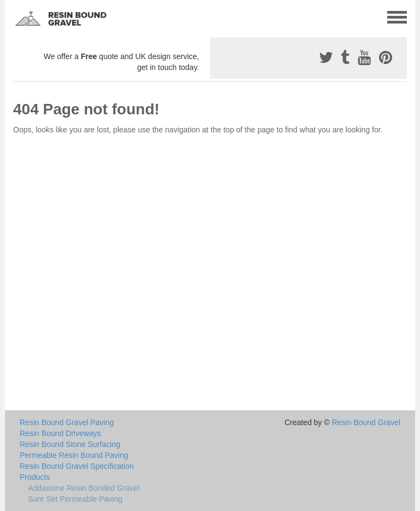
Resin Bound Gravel (366, 422)
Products (35, 477)
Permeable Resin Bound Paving (74, 455)
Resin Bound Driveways (60, 433)
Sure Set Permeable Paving (75, 499)
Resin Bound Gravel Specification (77, 466)
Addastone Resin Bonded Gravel (84, 488)
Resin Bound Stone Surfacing (70, 444)
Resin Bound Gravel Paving (67, 422)
